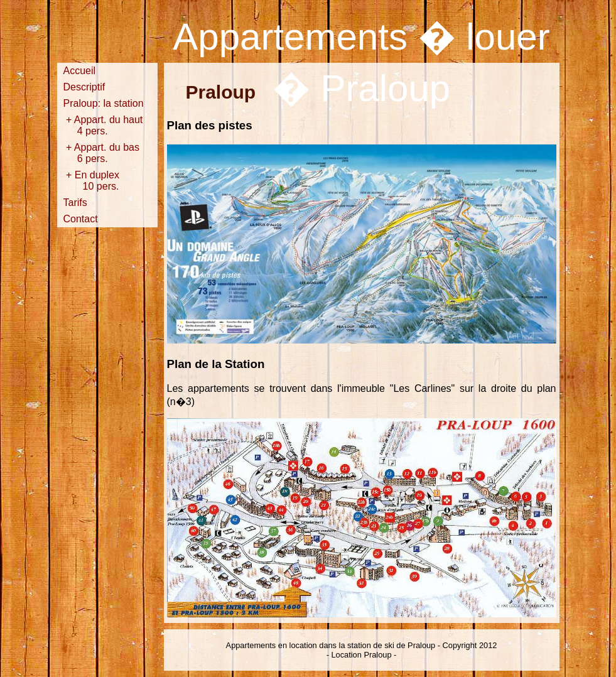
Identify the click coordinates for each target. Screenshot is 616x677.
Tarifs (75, 203)
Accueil (80, 71)
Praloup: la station (104, 103)
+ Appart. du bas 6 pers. (101, 153)
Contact (81, 219)
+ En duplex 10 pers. (101, 181)
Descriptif (84, 87)
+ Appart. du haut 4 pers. (103, 125)
